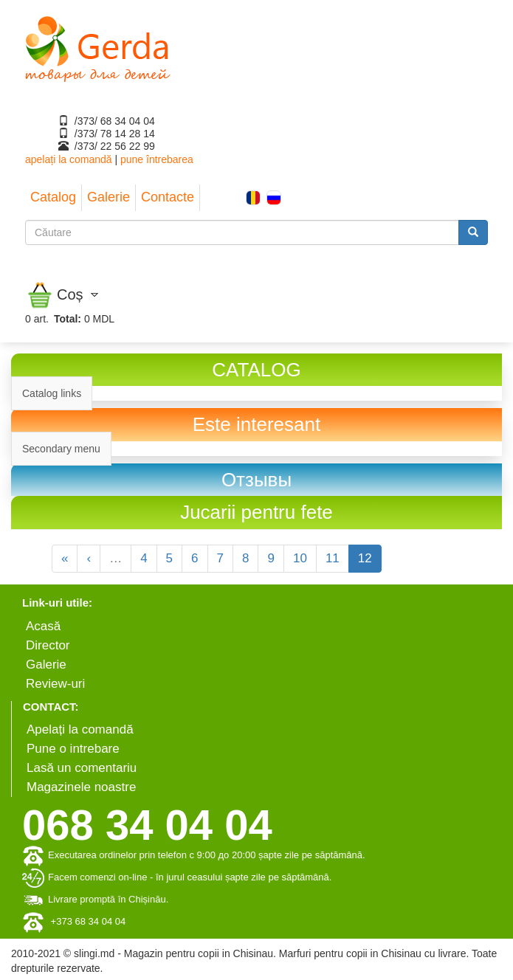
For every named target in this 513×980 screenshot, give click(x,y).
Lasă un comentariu (82, 768)
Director (48, 645)
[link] (256, 480)
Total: (68, 319)
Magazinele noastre (81, 787)
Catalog (53, 197)
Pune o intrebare (73, 749)
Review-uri (55, 684)
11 (333, 558)
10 (300, 558)
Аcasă (43, 626)
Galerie (109, 197)
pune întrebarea (157, 159)
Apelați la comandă (80, 729)
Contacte (168, 197)
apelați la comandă (69, 159)
